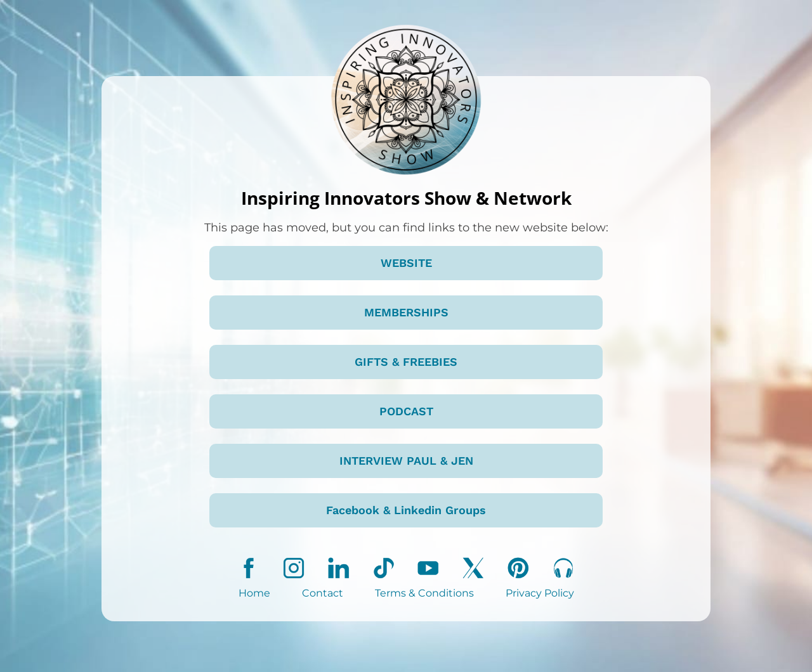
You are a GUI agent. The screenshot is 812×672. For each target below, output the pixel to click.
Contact (323, 593)
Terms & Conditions (424, 593)
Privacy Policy (540, 593)
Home (254, 593)
